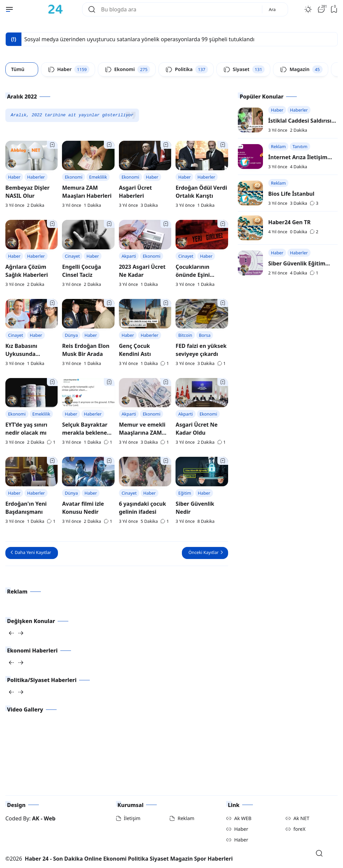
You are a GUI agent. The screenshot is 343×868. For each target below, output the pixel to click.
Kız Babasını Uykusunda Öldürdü (21, 354)
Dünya (71, 335)
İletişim (132, 818)
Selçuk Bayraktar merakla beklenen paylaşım (86, 433)
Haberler (36, 177)
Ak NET (301, 818)
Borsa (205, 335)
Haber (14, 177)
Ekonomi (74, 177)
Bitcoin (185, 335)
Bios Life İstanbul (291, 194)
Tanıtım (300, 146)
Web (50, 818)
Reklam (278, 146)
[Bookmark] (52, 145)
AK (36, 818)
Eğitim (185, 493)
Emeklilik (98, 177)
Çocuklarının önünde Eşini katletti (193, 275)
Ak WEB (243, 818)
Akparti (129, 256)
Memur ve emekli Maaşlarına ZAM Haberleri (142, 433)
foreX (299, 829)
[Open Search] (319, 853)
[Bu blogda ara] (179, 9)
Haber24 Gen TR (290, 222)
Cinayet (72, 256)
